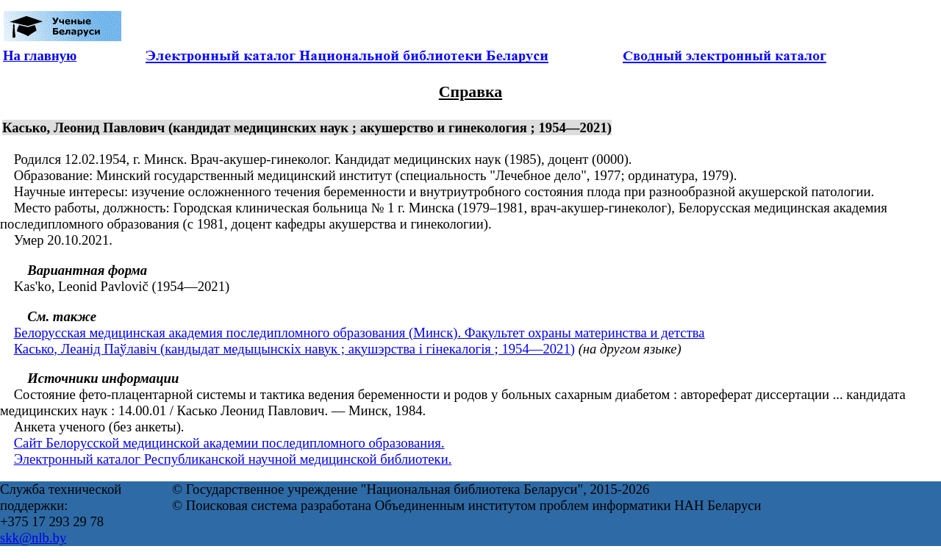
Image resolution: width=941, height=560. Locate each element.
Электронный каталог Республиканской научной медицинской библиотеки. (233, 459)
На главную (40, 55)
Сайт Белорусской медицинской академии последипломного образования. (229, 443)
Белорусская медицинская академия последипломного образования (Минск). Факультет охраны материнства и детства (359, 333)
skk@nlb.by (33, 538)
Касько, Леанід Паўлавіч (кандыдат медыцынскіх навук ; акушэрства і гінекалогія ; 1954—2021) (294, 349)
